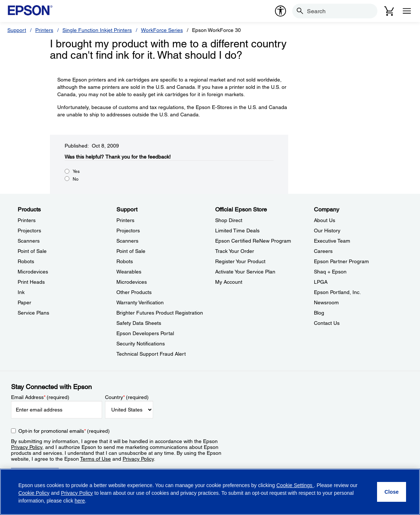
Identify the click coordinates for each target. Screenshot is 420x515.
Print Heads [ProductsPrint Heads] (31, 282)
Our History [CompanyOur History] (327, 231)
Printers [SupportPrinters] (125, 220)
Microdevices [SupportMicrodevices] (132, 282)
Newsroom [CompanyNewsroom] (326, 302)
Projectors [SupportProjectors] (128, 231)
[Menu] (407, 11)
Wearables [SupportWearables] (129, 272)
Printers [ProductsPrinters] (27, 220)
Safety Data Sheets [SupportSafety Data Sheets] (139, 323)
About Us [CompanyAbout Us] (325, 220)
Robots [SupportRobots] (125, 261)
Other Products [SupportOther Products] (134, 292)
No (76, 179)
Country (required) (127, 397)
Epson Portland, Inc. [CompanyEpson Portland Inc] (337, 292)
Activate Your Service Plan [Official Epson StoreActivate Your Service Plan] (245, 272)
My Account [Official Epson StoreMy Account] (229, 282)
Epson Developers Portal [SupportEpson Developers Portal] (145, 333)
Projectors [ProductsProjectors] (29, 231)
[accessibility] (280, 11)
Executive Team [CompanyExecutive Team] (332, 241)
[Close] (392, 492)
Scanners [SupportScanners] (127, 241)
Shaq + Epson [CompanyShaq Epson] (330, 272)
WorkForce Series (162, 30)
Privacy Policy (27, 447)
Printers (44, 30)
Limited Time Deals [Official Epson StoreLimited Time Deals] (237, 231)
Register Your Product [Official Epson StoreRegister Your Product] (240, 261)
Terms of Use (95, 459)
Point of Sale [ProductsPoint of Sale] (32, 251)
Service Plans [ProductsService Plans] (33, 313)
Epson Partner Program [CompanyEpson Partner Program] (341, 261)
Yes (76, 171)
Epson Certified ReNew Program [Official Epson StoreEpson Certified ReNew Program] (253, 241)
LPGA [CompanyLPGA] (321, 282)
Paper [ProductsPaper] (24, 302)
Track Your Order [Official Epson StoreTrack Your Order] (235, 251)
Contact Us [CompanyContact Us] (327, 323)
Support (17, 30)
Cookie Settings (295, 485)
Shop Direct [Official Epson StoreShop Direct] (229, 220)
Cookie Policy (34, 493)
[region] (210, 492)
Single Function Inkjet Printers (97, 30)
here (80, 501)
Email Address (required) (40, 397)
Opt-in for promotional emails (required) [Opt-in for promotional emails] (64, 431)
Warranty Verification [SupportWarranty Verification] (140, 302)
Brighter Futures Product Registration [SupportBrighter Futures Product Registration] (160, 313)
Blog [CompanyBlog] (319, 313)
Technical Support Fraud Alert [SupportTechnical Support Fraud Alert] (151, 354)
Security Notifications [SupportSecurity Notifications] (141, 344)
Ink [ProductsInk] (21, 292)
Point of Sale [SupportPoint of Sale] (131, 251)
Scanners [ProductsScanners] (29, 241)
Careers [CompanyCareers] (323, 251)
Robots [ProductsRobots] (26, 261)
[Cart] (389, 11)
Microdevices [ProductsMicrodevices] (33, 272)
